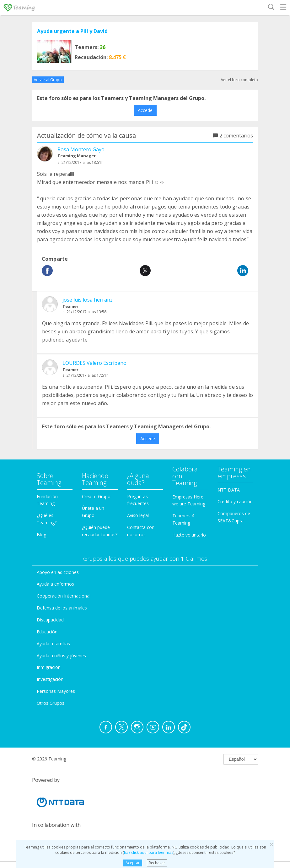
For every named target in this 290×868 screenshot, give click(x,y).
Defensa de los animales (62, 608)
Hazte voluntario (189, 535)
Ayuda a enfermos (55, 584)
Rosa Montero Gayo (81, 149)
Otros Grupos (51, 703)
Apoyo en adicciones (58, 572)
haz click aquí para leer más (149, 852)
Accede (145, 110)
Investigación (50, 679)
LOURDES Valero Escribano (94, 363)
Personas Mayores (56, 691)
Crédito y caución (235, 501)
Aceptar (133, 863)
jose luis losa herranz (88, 300)
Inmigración (49, 667)
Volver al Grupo (48, 80)
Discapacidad (50, 620)
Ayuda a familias (53, 644)
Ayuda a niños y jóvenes (61, 656)
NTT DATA (229, 490)
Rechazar (157, 863)
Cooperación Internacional (64, 596)
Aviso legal (138, 515)
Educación (47, 632)
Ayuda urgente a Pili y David (72, 31)
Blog (41, 534)
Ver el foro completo (239, 80)
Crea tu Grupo (96, 496)
